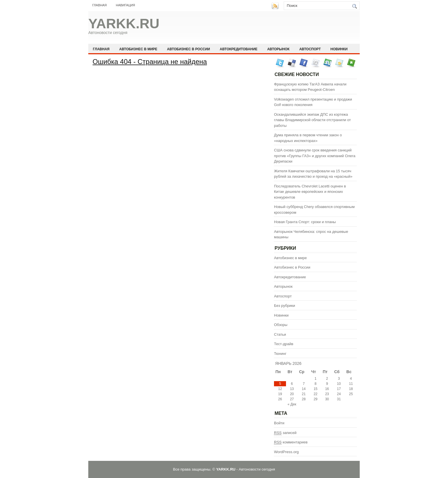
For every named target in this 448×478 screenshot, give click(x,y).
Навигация (125, 5)
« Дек (292, 404)
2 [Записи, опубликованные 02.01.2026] (327, 379)
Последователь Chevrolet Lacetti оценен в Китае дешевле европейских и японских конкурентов (310, 192)
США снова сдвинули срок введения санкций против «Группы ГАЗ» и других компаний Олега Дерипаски (315, 156)
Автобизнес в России (189, 49)
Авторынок (278, 49)
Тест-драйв (284, 344)
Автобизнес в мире (138, 49)
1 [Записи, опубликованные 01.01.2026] (316, 379)
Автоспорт (310, 49)
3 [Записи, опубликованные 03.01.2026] (339, 379)
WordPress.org (286, 452)
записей (285, 433)
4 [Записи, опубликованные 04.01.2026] (351, 379)
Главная (99, 5)
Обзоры (281, 325)
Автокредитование (239, 49)
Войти (279, 423)
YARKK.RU (124, 24)
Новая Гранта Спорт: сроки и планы (305, 222)
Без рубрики (285, 306)
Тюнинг (280, 354)
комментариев (291, 442)
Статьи (280, 334)
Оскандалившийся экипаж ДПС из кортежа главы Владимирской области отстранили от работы (312, 120)
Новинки (339, 49)
